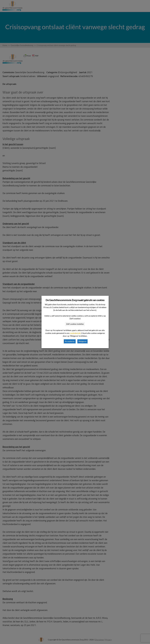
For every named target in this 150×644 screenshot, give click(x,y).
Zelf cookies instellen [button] (75, 324)
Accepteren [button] (70, 341)
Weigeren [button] (82, 341)
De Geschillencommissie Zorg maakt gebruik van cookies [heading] (75, 300)
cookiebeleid (75, 333)
